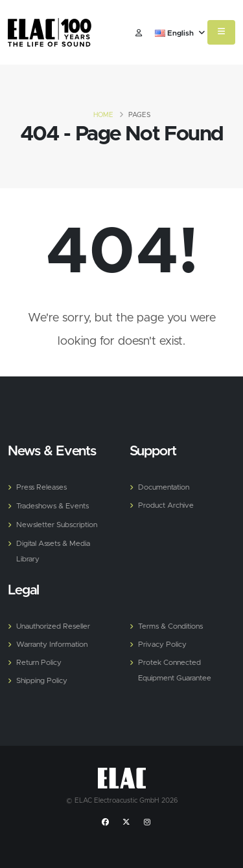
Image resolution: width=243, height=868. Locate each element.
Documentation (164, 487)
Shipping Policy (42, 681)
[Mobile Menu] (221, 32)
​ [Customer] (139, 34)
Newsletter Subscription (57, 525)
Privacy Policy (162, 645)
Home (103, 115)
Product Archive (166, 505)
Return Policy (39, 663)
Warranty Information (52, 645)
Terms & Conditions (170, 626)
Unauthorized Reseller (53, 626)
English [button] (180, 34)
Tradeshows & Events (52, 506)
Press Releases (41, 487)
